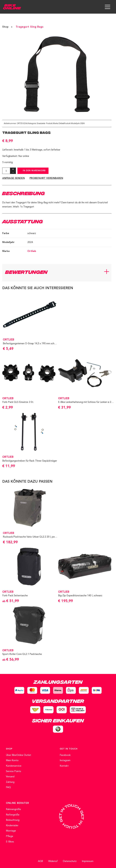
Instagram (65, 761)
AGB (40, 861)
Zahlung (10, 782)
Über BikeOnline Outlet (18, 755)
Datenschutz (70, 861)
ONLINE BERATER (17, 803)
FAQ (8, 787)
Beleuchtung (13, 820)
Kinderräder (12, 826)
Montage (11, 831)
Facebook (65, 755)
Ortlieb (61, 124)
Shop (5, 27)
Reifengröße (13, 815)
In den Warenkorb (34, 171)
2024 (82, 124)
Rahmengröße (13, 809)
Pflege (10, 836)
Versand (10, 777)
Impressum (88, 861)
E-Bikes (10, 842)
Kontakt (64, 766)
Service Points (13, 771)
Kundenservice (14, 766)
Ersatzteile (41, 124)
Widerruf (53, 861)
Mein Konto (12, 761)
